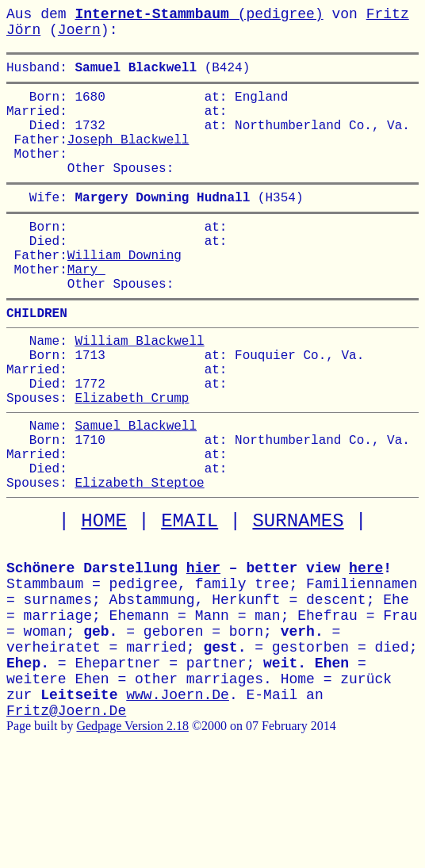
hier (203, 644)
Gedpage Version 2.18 (132, 802)
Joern (79, 30)
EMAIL (190, 597)
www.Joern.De (178, 771)
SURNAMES (298, 597)
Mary (86, 307)
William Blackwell (139, 388)
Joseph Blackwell (128, 155)
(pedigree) (199, 14)
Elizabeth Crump (132, 457)
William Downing (124, 289)
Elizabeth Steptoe (139, 558)
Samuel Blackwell (136, 488)
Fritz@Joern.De (66, 787)
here (366, 644)
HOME (104, 597)
